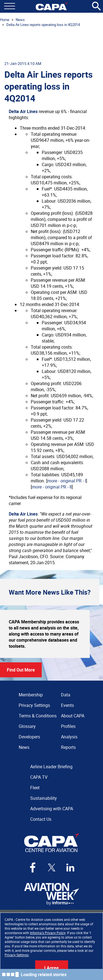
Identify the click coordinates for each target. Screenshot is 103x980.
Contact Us (41, 819)
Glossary (27, 726)
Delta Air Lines (23, 111)
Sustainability (44, 798)
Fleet (35, 788)
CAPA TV (39, 777)
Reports (68, 747)
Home (5, 20)
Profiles (68, 726)
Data (66, 695)
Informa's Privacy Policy (48, 933)
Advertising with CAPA (52, 809)
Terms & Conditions (38, 716)
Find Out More (21, 670)
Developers (29, 737)
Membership (31, 695)
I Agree (51, 968)
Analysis (69, 737)
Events (67, 705)
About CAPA (73, 716)
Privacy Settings (17, 955)
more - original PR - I (67, 481)
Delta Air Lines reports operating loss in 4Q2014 (43, 25)
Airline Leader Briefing (51, 767)
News (20, 20)
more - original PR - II (52, 487)
